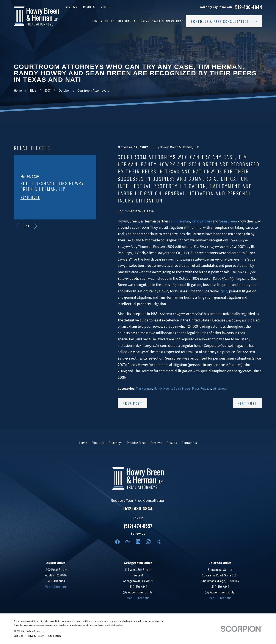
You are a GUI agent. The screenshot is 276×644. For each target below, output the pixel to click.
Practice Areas (136, 443)
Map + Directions (56, 587)
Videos (106, 7)
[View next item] (35, 226)
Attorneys (220, 388)
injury (224, 291)
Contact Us (189, 443)
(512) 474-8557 (138, 526)
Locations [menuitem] (124, 21)
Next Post (247, 403)
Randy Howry (202, 221)
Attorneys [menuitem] (142, 21)
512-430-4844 (249, 7)
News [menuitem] (180, 21)
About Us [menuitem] (108, 21)
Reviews (71, 7)
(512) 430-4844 (138, 508)
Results (89, 7)
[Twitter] (159, 542)
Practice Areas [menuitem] (163, 21)
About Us (98, 443)
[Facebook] (117, 542)
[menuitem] (19, 636)
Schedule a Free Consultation (224, 21)
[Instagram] (148, 542)
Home (83, 443)
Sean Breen (228, 221)
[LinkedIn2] (138, 542)
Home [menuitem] (95, 21)
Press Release (202, 388)
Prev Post (133, 403)
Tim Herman (180, 221)
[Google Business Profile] (128, 542)
